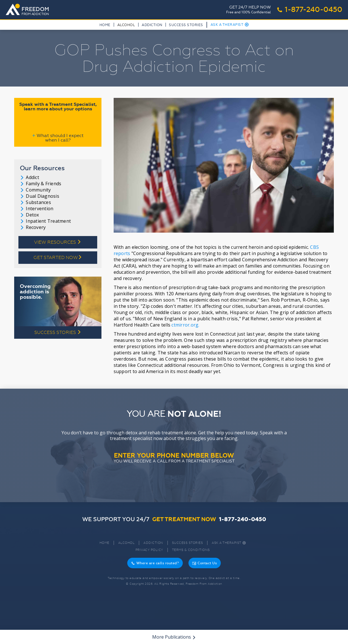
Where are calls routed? (155, 563)
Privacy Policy (149, 550)
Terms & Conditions (191, 550)
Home (105, 25)
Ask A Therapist (230, 25)
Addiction (152, 25)
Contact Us (205, 563)
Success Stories (186, 25)
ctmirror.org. (185, 325)
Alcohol (127, 543)
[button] (126, 26)
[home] (29, 10)
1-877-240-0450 (309, 10)
